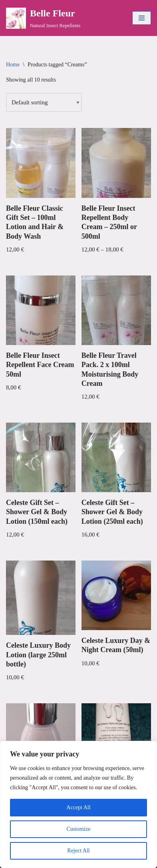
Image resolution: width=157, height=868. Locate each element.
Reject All (78, 851)
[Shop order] (44, 102)
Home (13, 65)
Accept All (78, 807)
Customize (79, 829)
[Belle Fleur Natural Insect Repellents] (43, 18)
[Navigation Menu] (142, 18)
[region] (78, 804)
